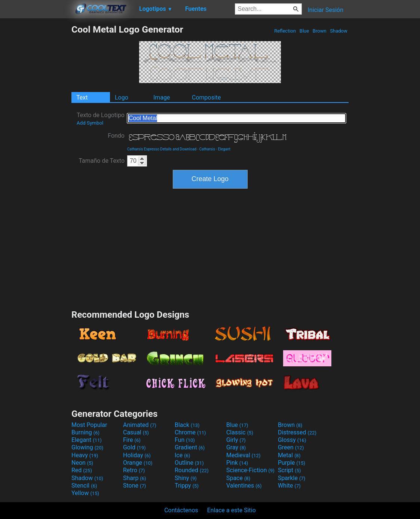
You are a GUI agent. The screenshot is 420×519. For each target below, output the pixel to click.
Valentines (244, 486)
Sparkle (292, 478)
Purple (292, 463)
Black (187, 425)
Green (291, 447)
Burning (85, 432)
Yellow (85, 493)
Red (82, 470)
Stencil (84, 486)
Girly (236, 440)
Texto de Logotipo (101, 119)
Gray (236, 447)
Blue (304, 31)
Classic (240, 432)
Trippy (187, 486)
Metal (289, 455)
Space (238, 478)
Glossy (292, 440)
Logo (122, 97)
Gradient (190, 447)
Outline (189, 463)
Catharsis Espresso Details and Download (162, 149)
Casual (136, 432)
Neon (82, 463)
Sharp (135, 478)
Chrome (190, 432)
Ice (182, 455)
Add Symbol (90, 123)
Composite (206, 97)
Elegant (224, 149)
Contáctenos (181, 510)
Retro (134, 470)
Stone (134, 486)
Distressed (297, 432)
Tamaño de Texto (102, 161)
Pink (237, 463)
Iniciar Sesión (325, 10)
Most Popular (89, 425)
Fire (132, 440)
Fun (185, 440)
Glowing (87, 447)
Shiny (186, 478)
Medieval (243, 455)
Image (162, 97)
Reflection (285, 31)
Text (82, 97)
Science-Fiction (250, 470)
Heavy (85, 455)
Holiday (137, 455)
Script (289, 470)
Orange (138, 463)
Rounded (192, 470)
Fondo (116, 136)
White (289, 486)
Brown (320, 31)
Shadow (339, 31)
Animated (140, 425)
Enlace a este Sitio (232, 510)
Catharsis (207, 149)
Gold (134, 447)
